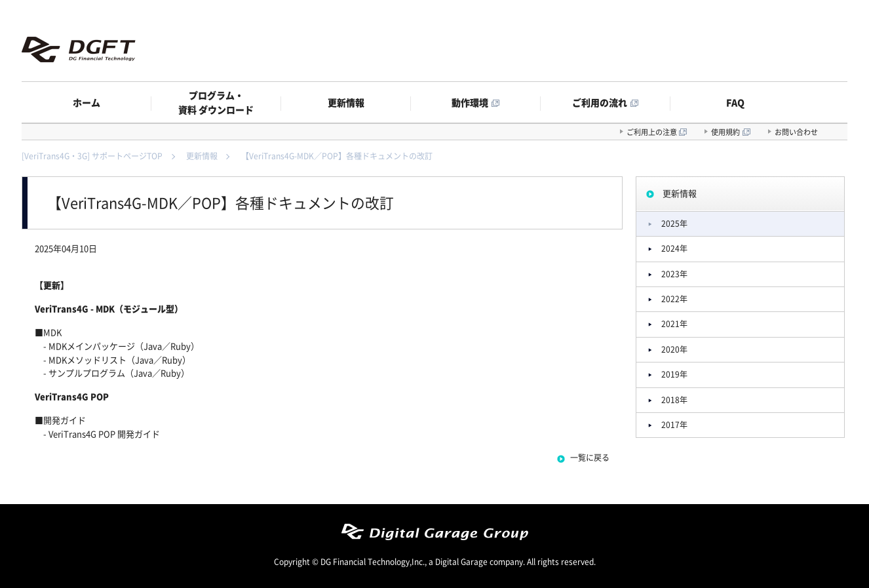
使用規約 (725, 132)
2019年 (674, 374)
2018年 (674, 400)
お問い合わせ (796, 132)
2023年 (674, 274)
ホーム (87, 103)
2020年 (674, 349)
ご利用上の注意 (652, 132)
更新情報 (346, 103)
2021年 (674, 324)
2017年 (674, 425)
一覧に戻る (590, 458)
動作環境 (470, 103)
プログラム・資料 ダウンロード (216, 103)
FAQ (735, 103)
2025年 (674, 224)
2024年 (674, 248)
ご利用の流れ (600, 103)
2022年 (674, 299)
